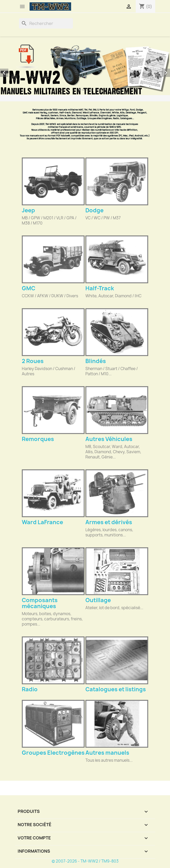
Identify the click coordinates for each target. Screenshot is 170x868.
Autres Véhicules (109, 439)
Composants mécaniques (40, 603)
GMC (29, 288)
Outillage (98, 600)
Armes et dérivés (109, 522)
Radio (30, 689)
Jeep (28, 210)
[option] (85, 69)
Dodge (94, 210)
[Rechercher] (46, 23)
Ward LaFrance (42, 522)
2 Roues (33, 361)
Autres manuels (107, 753)
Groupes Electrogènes (53, 753)
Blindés (96, 361)
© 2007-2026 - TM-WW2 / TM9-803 (85, 861)
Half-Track (100, 288)
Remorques (38, 439)
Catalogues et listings (116, 689)
